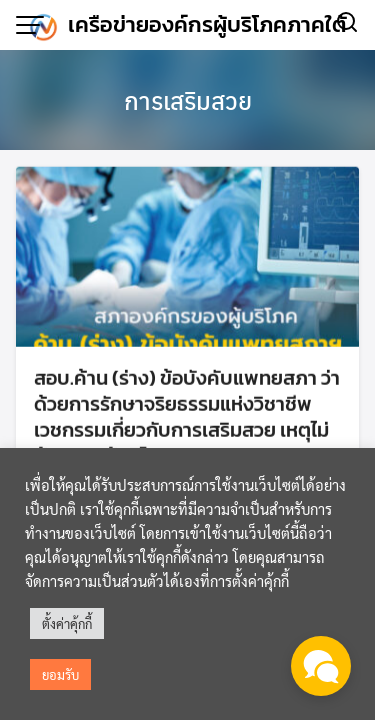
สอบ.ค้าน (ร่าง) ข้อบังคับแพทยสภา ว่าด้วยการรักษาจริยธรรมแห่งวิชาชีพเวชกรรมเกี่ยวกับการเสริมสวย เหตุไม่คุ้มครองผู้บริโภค (187, 418)
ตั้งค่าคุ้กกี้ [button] (67, 623)
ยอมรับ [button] (60, 674)
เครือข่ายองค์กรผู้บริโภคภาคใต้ (207, 24)
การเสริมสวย (188, 100)
